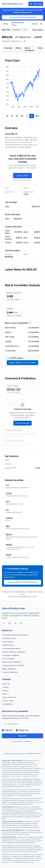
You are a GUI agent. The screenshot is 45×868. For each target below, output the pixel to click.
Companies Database (11, 655)
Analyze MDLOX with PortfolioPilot (22, 582)
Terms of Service (9, 697)
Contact (5, 687)
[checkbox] (3, 730)
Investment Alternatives (12, 648)
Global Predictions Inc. (10, 854)
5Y (32, 116)
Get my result (22, 176)
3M (17, 116)
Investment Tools (9, 638)
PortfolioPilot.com (27, 825)
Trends (34, 24)
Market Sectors (8, 645)
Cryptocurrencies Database (13, 665)
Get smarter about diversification (15, 635)
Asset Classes (8, 642)
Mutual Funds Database (12, 662)
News (18, 48)
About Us (6, 684)
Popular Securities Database (14, 652)
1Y (27, 116)
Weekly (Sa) (24, 730)
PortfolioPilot (7, 704)
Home (6, 24)
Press (5, 694)
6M (22, 116)
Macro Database (9, 669)
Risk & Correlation (29, 49)
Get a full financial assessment (23, 17)
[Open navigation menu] (41, 24)
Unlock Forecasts (23, 423)
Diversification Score (18, 24)
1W (7, 116)
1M (12, 116)
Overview (8, 48)
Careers (6, 691)
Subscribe (36, 4)
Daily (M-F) (9, 730)
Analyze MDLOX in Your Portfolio (22, 363)
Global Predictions (8, 774)
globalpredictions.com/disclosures (18, 834)
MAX (37, 116)
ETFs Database (8, 659)
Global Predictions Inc (26, 762)
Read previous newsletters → (23, 741)
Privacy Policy (8, 701)
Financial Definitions (10, 672)
